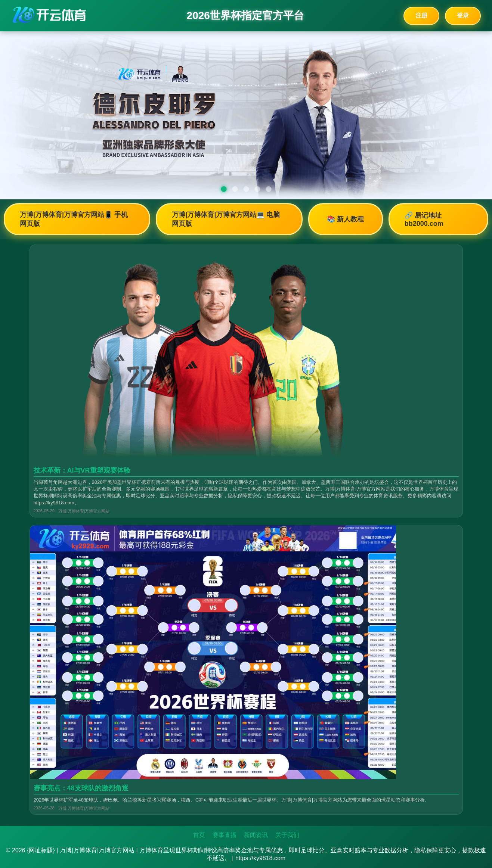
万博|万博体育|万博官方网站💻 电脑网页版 (226, 219)
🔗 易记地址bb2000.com (424, 220)
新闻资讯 (256, 835)
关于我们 (287, 835)
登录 (463, 15)
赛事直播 (225, 835)
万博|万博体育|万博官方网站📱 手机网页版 (74, 219)
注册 (421, 15)
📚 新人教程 (345, 219)
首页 (199, 835)
